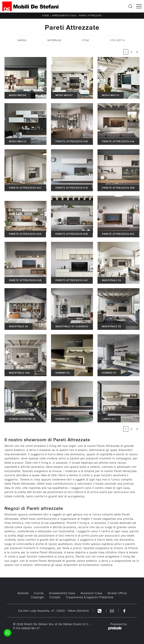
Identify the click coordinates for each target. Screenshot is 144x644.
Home (46, 15)
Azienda (23, 593)
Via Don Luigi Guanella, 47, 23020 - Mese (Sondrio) (54, 611)
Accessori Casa (91, 593)
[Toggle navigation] (139, 6)
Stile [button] (85, 40)
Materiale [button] (54, 40)
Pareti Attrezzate (90, 15)
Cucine (39, 593)
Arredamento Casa (64, 15)
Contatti (55, 597)
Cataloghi (37, 597)
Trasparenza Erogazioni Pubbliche (90, 597)
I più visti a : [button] (118, 40)
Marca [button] (22, 40)
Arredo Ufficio (117, 593)
